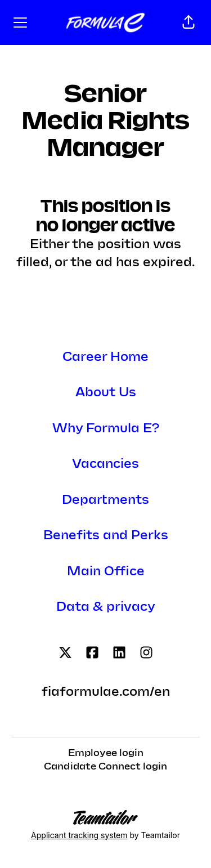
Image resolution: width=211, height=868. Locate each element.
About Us (106, 393)
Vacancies (105, 464)
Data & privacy (106, 607)
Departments (105, 500)
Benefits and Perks (106, 536)
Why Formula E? (106, 429)
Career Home (105, 357)
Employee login (106, 753)
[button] (188, 23)
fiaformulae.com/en (106, 692)
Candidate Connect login (105, 767)
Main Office (106, 572)
